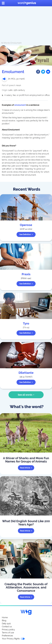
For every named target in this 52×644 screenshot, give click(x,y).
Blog (4, 621)
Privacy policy (8, 630)
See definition (26, 234)
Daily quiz (6, 624)
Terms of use (8, 633)
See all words (26, 395)
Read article (26, 468)
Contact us (7, 627)
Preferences (7, 636)
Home (5, 617)
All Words (6, 43)
